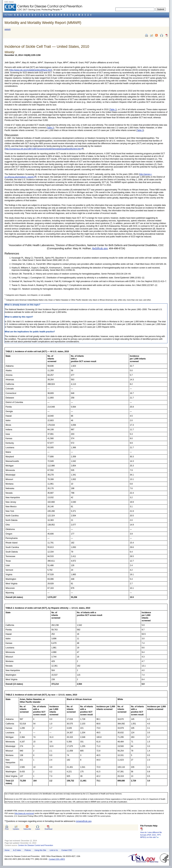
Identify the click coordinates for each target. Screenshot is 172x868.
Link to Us (54, 850)
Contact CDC (67, 850)
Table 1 (113, 109)
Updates (16, 829)
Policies (28, 850)
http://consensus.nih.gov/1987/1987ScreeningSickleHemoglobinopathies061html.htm (43, 149)
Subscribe (27, 829)
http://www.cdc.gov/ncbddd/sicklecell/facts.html (31, 70)
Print (7, 829)
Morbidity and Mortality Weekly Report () (43, 23)
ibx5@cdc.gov (100, 248)
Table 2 (50, 128)
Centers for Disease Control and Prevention (36, 845)
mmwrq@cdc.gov (84, 821)
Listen (38, 829)
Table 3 (140, 130)
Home (7, 850)
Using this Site (40, 850)
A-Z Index (17, 850)
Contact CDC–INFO (57, 859)
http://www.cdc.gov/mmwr (24, 813)
